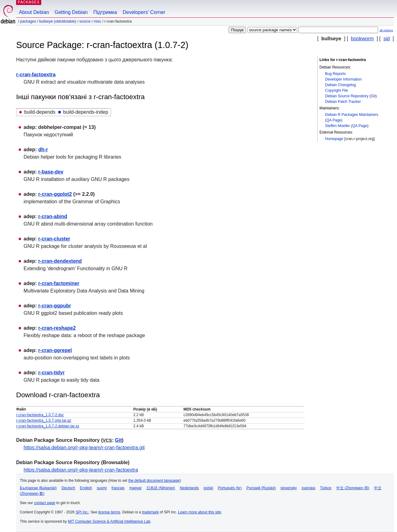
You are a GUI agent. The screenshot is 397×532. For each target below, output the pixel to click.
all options (386, 30)
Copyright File (337, 90)
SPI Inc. (82, 512)
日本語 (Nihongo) (161, 488)
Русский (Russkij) (261, 488)
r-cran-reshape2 (57, 328)
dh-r (43, 149)
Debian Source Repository (347, 96)
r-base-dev (51, 172)
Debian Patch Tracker (343, 102)
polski (208, 488)
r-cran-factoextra (36, 75)
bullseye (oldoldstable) (58, 21)
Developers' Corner (144, 12)
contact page (45, 503)
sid (386, 39)
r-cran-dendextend (60, 261)
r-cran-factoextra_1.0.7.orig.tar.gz (44, 420)
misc (98, 21)
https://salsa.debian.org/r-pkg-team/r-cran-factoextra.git (84, 448)
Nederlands (189, 488)
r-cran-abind (53, 216)
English (86, 488)
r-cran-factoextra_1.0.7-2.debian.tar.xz (48, 426)
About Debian (34, 12)
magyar (136, 488)
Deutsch (68, 488)
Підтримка (105, 12)
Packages (28, 21)
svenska (308, 488)
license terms (109, 512)
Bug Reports (335, 74)
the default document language (154, 481)
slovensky (289, 488)
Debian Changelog (340, 85)
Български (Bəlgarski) (38, 488)
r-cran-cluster (54, 239)
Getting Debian (71, 12)
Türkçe (326, 488)
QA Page (334, 120)
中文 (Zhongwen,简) (353, 488)
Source (85, 21)
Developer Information (343, 79)
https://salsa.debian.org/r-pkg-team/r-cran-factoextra (81, 470)
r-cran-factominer (59, 283)
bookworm (362, 39)
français (118, 488)
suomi (102, 488)
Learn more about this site (200, 512)
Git (373, 96)
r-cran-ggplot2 (55, 194)
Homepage (334, 139)
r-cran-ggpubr (55, 306)
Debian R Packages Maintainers (352, 115)
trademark (150, 512)
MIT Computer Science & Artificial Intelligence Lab (109, 521)
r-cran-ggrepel (55, 350)
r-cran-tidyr (51, 373)
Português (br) (230, 488)
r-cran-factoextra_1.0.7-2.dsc (40, 415)
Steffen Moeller (338, 126)
